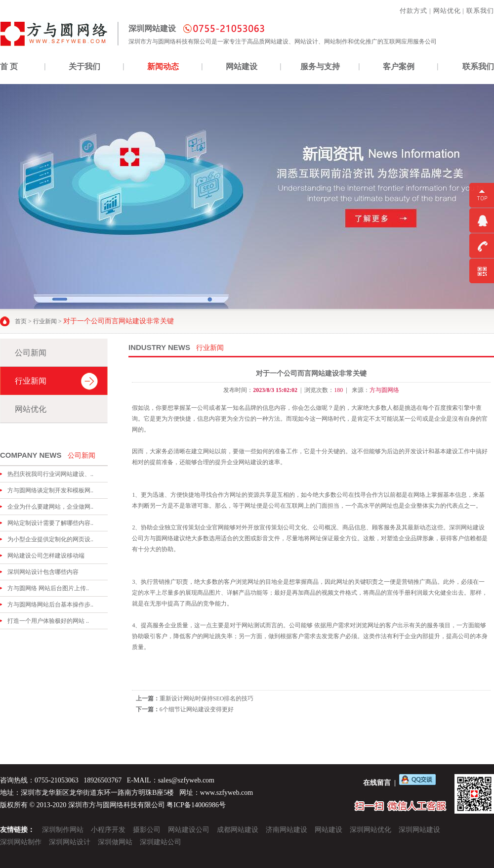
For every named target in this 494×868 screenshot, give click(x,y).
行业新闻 (45, 321)
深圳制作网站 (63, 830)
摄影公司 (147, 830)
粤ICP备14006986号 (196, 805)
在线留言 (377, 783)
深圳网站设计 (70, 842)
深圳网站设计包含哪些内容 (43, 572)
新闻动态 (163, 66)
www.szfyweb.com (226, 793)
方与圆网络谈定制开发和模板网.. (50, 490)
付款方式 (413, 11)
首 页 (9, 66)
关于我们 (84, 66)
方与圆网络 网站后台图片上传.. (48, 588)
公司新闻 (31, 353)
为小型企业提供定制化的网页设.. (50, 539)
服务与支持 (320, 66)
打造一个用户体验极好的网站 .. (48, 621)
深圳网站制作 (21, 842)
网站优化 (447, 11)
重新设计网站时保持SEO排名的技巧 (207, 698)
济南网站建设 (287, 830)
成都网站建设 (238, 830)
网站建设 (242, 66)
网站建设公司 (189, 830)
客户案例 (399, 66)
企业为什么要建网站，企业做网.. (50, 507)
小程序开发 (108, 830)
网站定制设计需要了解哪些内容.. (50, 523)
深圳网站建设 (419, 830)
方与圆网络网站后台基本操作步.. (50, 605)
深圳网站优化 (370, 830)
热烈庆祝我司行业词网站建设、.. (50, 474)
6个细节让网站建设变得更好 (197, 709)
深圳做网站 (115, 842)
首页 (21, 321)
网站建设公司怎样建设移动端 (46, 556)
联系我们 (480, 11)
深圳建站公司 (161, 842)
